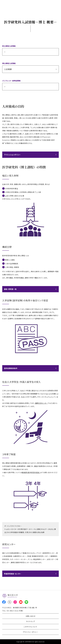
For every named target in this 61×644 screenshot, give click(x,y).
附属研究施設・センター (13, 574)
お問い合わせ (30, 616)
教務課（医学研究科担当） (31, 472)
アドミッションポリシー (12, 155)
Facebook (4, 602)
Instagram (15, 602)
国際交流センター (41, 403)
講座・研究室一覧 (10, 289)
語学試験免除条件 (11, 368)
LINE (26, 602)
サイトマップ (30, 621)
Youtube (21, 602)
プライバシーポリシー (30, 632)
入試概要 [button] (8, 69)
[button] (30, 52)
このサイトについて (30, 627)
